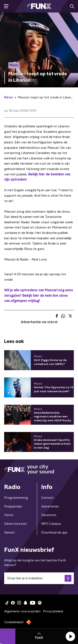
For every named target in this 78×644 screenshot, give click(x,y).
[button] (70, 636)
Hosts (9, 515)
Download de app (54, 532)
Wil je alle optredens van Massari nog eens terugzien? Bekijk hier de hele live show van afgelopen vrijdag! (39, 296)
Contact (47, 498)
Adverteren (50, 506)
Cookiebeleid (14, 622)
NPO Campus (51, 524)
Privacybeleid (53, 611)
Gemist (9, 532)
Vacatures (49, 515)
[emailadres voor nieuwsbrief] (39, 578)
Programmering (16, 498)
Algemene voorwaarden (22, 611)
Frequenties (13, 506)
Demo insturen (15, 524)
